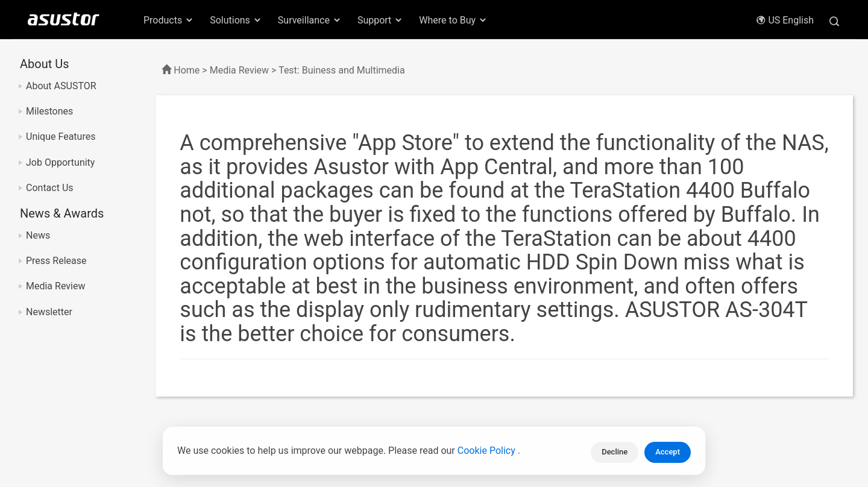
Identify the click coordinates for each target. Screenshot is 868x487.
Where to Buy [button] (453, 20)
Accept (668, 452)
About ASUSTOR (61, 86)
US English (785, 20)
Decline (615, 452)
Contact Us (50, 188)
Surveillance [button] (310, 20)
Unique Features (61, 137)
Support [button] (380, 20)
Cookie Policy (488, 452)
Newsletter (49, 312)
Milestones (49, 111)
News (38, 235)
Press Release (56, 261)
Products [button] (169, 20)
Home (187, 70)
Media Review (55, 286)
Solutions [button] (236, 20)
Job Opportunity (60, 162)
